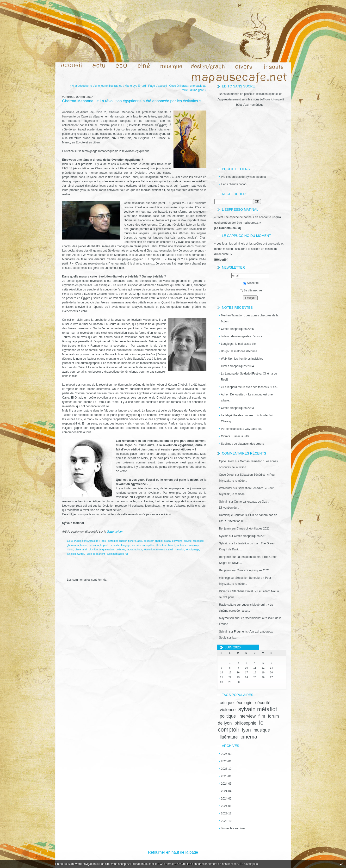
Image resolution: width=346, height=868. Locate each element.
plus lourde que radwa (102, 549)
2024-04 (226, 791)
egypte (188, 541)
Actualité (93, 541)
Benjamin (225, 529)
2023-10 (226, 821)
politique (228, 716)
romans (161, 549)
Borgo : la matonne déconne (239, 351)
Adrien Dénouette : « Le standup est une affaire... (247, 397)
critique (227, 703)
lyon (247, 730)
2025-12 (226, 769)
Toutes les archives (233, 828)
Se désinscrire (251, 290)
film (262, 716)
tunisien (71, 554)
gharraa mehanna (77, 545)
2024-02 (226, 799)
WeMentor (226, 488)
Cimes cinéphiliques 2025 (238, 329)
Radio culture (228, 605)
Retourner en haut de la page (173, 852)
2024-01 (226, 806)
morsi (70, 549)
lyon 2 (172, 545)
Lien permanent (96, 554)
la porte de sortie (110, 545)
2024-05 (226, 784)
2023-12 (226, 813)
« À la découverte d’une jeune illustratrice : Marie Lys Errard (108, 86)
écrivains (177, 541)
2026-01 (226, 761)
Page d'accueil (158, 86)
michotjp (225, 578)
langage (126, 545)
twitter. (81, 554)
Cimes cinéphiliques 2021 (253, 529)
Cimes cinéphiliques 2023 (238, 408)
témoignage (192, 549)
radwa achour (134, 549)
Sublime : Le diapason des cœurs (243, 444)
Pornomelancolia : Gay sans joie (242, 429)
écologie (244, 703)
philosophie (245, 723)
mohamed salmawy (188, 545)
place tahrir (81, 549)
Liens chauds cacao (234, 184)
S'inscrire (251, 283)
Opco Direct (227, 461)
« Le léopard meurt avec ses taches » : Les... (250, 387)
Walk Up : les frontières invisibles (242, 359)
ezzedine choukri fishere (122, 541)
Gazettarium (115, 532)
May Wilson (227, 618)
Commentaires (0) (117, 554)
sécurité (263, 703)
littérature (229, 737)
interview (247, 716)
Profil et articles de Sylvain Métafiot (244, 177)
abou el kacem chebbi (150, 541)
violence (228, 710)
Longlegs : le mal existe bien (239, 344)
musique (262, 730)
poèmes (120, 549)
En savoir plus (249, 864)
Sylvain (224, 502)
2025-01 (226, 776)
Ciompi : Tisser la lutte (235, 436)
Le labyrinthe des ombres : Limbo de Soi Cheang (247, 418)
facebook (198, 541)
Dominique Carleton (232, 515)
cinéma (249, 737)
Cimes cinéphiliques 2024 (238, 366)
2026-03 (226, 754)
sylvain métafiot (258, 709)
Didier (223, 591)
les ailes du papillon (143, 545)
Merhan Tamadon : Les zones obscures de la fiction (250, 318)
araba (167, 541)
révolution (149, 549)
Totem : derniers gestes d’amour (242, 336)
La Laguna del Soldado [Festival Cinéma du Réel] (249, 377)
